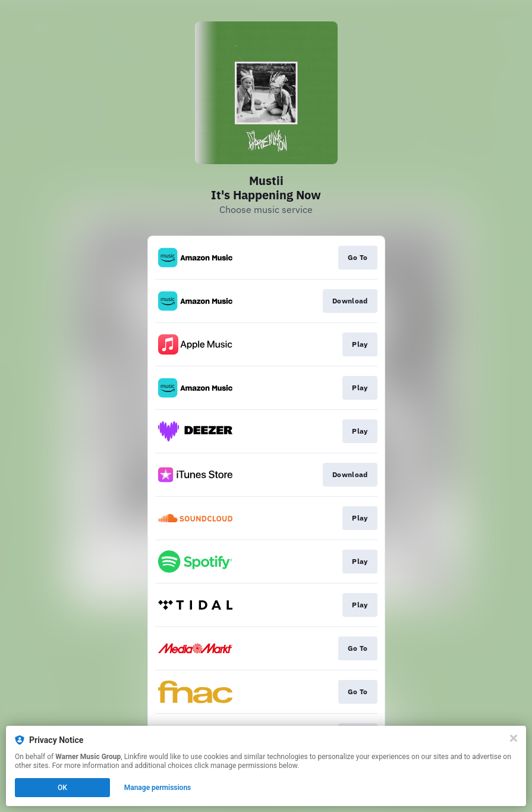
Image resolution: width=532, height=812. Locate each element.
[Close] (514, 738)
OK (62, 788)
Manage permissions (158, 788)
